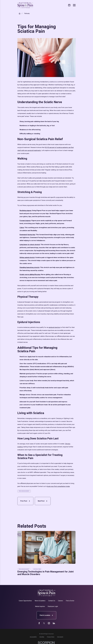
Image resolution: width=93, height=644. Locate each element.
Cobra (22, 228)
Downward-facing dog (27, 235)
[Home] (25, 5)
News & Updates (40, 601)
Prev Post (25, 501)
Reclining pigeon (25, 211)
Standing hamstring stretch (29, 267)
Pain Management (24, 491)
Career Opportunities (25, 601)
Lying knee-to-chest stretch (30, 245)
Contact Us (52, 601)
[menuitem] (33, 637)
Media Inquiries (40, 606)
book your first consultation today (58, 486)
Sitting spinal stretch (27, 257)
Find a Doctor (70, 601)
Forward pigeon (25, 221)
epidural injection (54, 327)
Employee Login (53, 606)
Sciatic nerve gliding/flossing (30, 274)
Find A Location (47, 615)
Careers (60, 601)
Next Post (43, 501)
